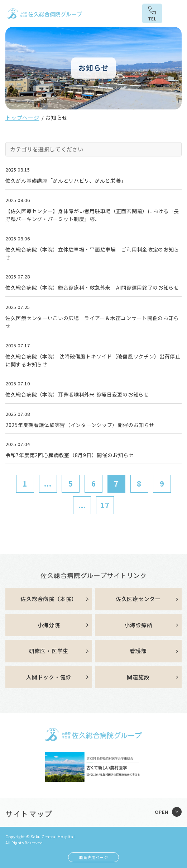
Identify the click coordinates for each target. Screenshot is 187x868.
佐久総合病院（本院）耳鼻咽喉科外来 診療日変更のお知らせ (77, 394)
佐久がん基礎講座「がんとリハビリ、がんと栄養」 (66, 180)
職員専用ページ (94, 857)
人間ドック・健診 (49, 677)
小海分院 (49, 625)
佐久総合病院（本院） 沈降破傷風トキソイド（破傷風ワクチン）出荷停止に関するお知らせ (93, 360)
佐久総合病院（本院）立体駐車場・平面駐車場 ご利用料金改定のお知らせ (92, 253)
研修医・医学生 (49, 651)
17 (105, 505)
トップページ (22, 118)
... (48, 484)
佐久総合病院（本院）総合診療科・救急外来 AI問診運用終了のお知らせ (92, 287)
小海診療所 (138, 625)
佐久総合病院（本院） (49, 599)
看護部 (138, 651)
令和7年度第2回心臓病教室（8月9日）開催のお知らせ (69, 455)
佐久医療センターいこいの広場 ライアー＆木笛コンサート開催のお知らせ (92, 322)
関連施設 (138, 677)
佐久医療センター (138, 599)
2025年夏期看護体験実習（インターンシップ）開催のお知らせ (80, 425)
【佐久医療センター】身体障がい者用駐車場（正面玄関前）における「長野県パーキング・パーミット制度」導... (92, 215)
